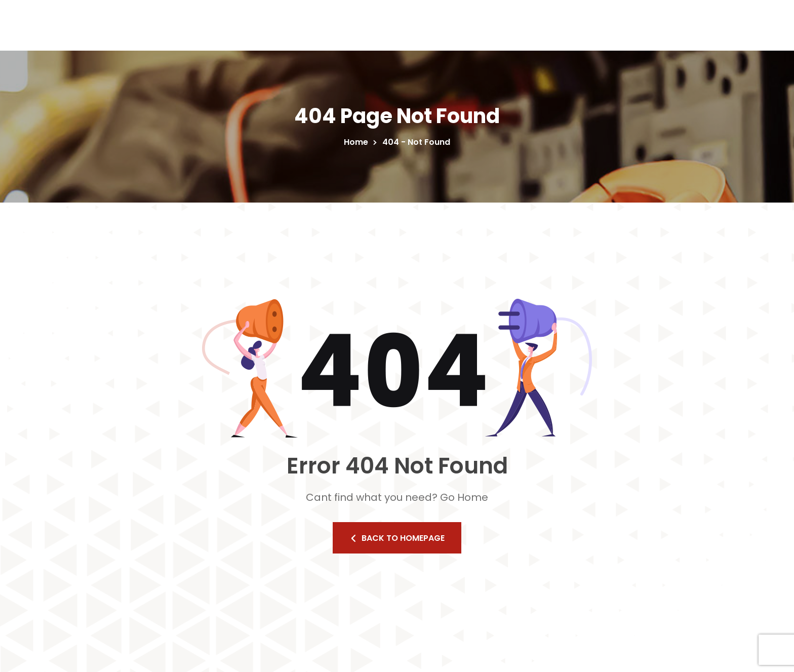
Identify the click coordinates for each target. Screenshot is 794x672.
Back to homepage (397, 538)
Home (358, 142)
